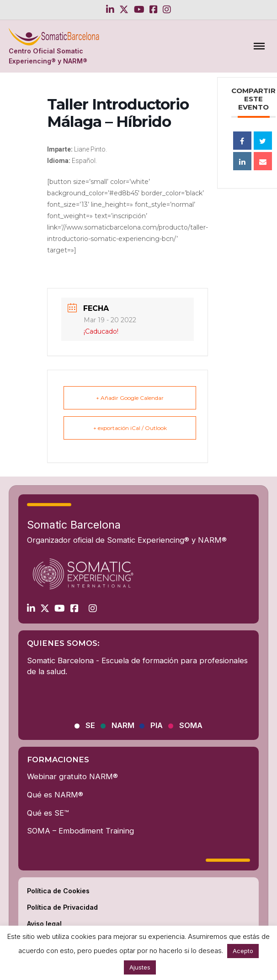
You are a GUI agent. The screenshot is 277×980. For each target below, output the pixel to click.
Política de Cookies (58, 891)
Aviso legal (44, 924)
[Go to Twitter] (124, 10)
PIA (157, 726)
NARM (123, 726)
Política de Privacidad (62, 907)
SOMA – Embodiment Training (80, 831)
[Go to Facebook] (154, 10)
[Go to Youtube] (139, 10)
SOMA (191, 726)
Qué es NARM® (55, 795)
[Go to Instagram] (167, 10)
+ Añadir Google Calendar (130, 398)
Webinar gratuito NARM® (72, 776)
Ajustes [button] (140, 967)
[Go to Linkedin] (110, 10)
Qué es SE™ (48, 813)
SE (90, 726)
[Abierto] (259, 46)
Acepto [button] (243, 951)
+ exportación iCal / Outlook (130, 428)
